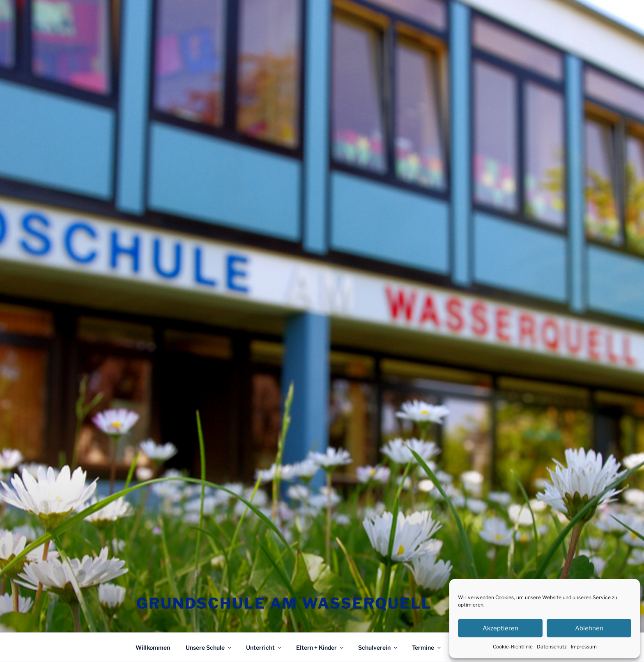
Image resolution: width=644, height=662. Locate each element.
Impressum (584, 647)
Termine (427, 647)
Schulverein (378, 647)
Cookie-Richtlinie (513, 647)
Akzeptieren (500, 628)
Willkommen (153, 647)
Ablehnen (589, 628)
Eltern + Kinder (320, 647)
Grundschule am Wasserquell (284, 603)
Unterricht (264, 647)
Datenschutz (552, 647)
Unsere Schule (209, 647)
